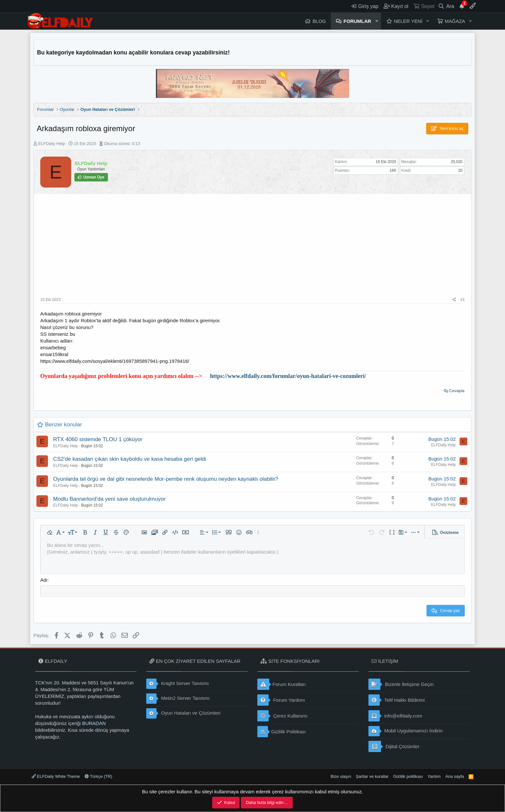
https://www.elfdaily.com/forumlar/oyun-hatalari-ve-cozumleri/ (288, 376)
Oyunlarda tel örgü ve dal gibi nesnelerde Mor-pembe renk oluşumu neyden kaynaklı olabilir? (166, 479)
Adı (44, 580)
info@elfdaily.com (395, 716)
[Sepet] (424, 6)
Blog (319, 21)
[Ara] (446, 6)
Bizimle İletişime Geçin (401, 684)
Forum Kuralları (281, 684)
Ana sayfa (455, 776)
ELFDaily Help (52, 144)
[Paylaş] (454, 300)
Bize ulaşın (341, 776)
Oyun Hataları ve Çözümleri (183, 713)
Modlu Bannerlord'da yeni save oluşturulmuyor (109, 499)
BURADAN (94, 723)
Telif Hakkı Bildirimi (397, 700)
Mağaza (455, 21)
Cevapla (457, 391)
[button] (376, 21)
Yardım (434, 776)
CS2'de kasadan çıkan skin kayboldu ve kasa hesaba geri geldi (130, 459)
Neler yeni (408, 21)
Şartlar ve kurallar (372, 776)
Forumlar (357, 21)
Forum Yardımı (281, 700)
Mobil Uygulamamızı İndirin (405, 731)
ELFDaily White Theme (56, 776)
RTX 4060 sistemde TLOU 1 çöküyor (98, 439)
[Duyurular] (462, 6)
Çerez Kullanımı (282, 716)
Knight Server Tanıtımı (177, 684)
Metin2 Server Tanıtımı (178, 699)
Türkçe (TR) (99, 776)
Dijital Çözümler (394, 746)
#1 (463, 300)
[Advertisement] (252, 249)
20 (460, 170)
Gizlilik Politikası (282, 732)
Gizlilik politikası (408, 776)
